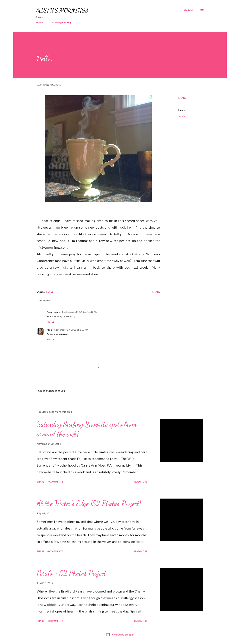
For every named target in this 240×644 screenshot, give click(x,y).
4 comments (55, 621)
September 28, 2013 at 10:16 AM (80, 312)
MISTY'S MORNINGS (62, 10)
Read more (140, 482)
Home (39, 22)
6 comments (55, 551)
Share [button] (182, 98)
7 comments (55, 482)
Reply (50, 322)
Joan (49, 330)
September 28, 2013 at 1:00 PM (71, 330)
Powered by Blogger (120, 635)
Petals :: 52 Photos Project (71, 573)
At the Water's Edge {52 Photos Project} (89, 503)
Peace (181, 116)
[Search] (188, 10)
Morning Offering (62, 22)
